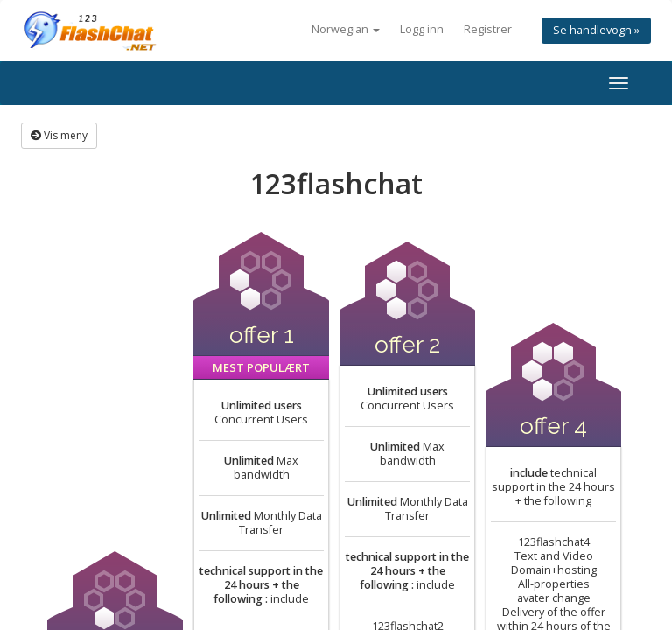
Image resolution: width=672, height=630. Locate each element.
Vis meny (59, 135)
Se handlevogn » (596, 30)
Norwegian (346, 29)
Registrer (488, 29)
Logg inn (422, 29)
